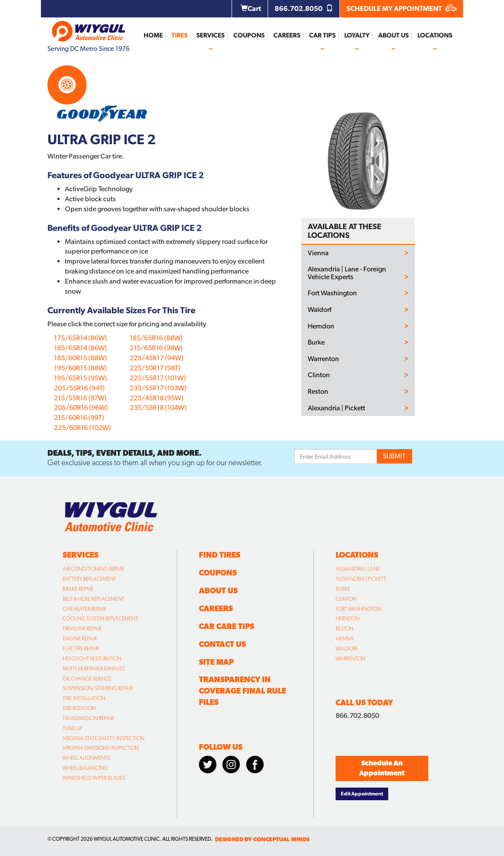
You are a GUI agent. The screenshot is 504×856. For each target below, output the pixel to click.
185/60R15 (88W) (81, 358)
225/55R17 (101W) (158, 378)
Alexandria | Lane (358, 569)
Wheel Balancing (85, 768)
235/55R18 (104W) (158, 408)
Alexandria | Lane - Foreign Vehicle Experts (347, 273)
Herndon (321, 326)
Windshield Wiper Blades (94, 778)
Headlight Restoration (92, 659)
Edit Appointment (362, 794)
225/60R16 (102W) (82, 428)
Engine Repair (80, 639)
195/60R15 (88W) (81, 368)
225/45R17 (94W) (157, 358)
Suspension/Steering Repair (98, 688)
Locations (435, 35)
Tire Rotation (79, 708)
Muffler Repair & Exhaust (94, 669)
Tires (180, 35)
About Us (393, 35)
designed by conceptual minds (262, 839)
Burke (316, 342)
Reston (318, 392)
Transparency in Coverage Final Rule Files (242, 691)
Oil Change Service (87, 679)
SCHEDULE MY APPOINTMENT (402, 8)
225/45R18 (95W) (157, 398)
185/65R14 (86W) (81, 348)
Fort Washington (332, 293)
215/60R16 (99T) (79, 418)
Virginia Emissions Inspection (101, 748)
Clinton (319, 375)
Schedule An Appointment (382, 768)
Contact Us (222, 644)
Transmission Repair (88, 718)
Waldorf (319, 310)
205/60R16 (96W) (81, 408)
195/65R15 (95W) (81, 378)
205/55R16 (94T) (79, 388)
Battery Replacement (89, 579)
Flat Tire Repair (81, 649)
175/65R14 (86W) (81, 338)
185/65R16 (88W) (156, 338)
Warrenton (323, 359)
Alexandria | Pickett (336, 408)
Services (210, 35)
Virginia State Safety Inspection (104, 738)
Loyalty (357, 35)
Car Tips (322, 35)
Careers (287, 35)
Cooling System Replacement (100, 619)
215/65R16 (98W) (156, 348)
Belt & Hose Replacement (94, 599)
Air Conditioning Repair (93, 569)
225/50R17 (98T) (155, 368)
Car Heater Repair (84, 609)
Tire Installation (84, 698)
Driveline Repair (82, 629)
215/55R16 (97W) (80, 398)
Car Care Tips (227, 626)
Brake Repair (78, 589)
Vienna (318, 253)
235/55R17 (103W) (158, 388)
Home (153, 35)
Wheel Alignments (86, 758)
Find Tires (220, 555)
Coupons (249, 35)
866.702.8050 (304, 8)
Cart (251, 8)
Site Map (216, 662)
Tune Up (72, 728)
